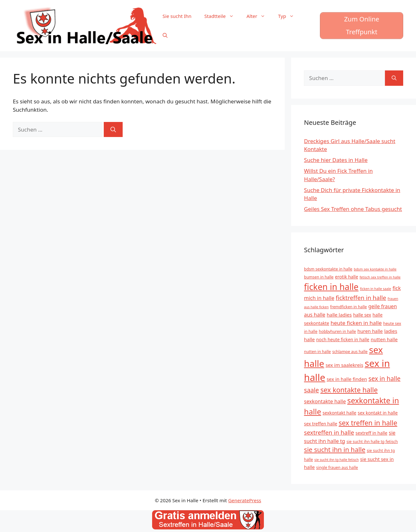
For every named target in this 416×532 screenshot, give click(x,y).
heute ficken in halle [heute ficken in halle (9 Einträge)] (356, 323)
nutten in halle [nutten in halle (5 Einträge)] (317, 352)
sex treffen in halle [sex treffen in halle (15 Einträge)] (368, 423)
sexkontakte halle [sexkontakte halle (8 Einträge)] (325, 401)
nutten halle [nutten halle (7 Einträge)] (384, 339)
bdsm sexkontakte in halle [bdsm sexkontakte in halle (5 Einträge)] (328, 269)
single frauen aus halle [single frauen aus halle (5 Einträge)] (337, 468)
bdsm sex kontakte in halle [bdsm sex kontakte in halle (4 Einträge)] (375, 269)
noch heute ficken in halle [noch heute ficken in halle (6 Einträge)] (343, 339)
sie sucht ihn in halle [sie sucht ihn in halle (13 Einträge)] (334, 450)
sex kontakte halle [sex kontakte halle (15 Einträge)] (349, 390)
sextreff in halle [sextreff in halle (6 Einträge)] (371, 433)
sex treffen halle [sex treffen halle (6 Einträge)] (321, 424)
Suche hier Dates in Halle (336, 160)
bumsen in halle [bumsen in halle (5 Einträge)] (319, 277)
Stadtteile (222, 16)
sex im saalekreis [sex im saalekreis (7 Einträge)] (345, 365)
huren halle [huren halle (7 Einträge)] (370, 331)
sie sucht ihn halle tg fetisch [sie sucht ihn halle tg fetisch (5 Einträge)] (372, 442)
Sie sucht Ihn (177, 16)
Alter (259, 16)
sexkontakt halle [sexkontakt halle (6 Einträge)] (339, 413)
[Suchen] (113, 130)
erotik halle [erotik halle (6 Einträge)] (347, 277)
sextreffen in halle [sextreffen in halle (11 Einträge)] (329, 432)
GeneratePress (245, 500)
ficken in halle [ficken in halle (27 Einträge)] (331, 287)
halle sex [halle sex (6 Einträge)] (362, 315)
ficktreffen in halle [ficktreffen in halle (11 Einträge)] (361, 298)
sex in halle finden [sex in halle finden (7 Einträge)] (347, 379)
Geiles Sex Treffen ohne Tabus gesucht (353, 209)
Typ (289, 16)
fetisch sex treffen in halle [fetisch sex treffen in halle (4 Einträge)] (380, 277)
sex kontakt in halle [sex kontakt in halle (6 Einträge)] (378, 413)
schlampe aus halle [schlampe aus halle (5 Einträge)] (350, 352)
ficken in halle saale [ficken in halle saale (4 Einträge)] (375, 289)
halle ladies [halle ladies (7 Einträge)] (339, 315)
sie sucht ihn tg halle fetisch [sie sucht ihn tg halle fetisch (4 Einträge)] (337, 460)
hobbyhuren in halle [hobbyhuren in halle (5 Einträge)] (338, 331)
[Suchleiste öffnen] (165, 35)
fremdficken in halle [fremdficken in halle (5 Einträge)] (349, 307)
